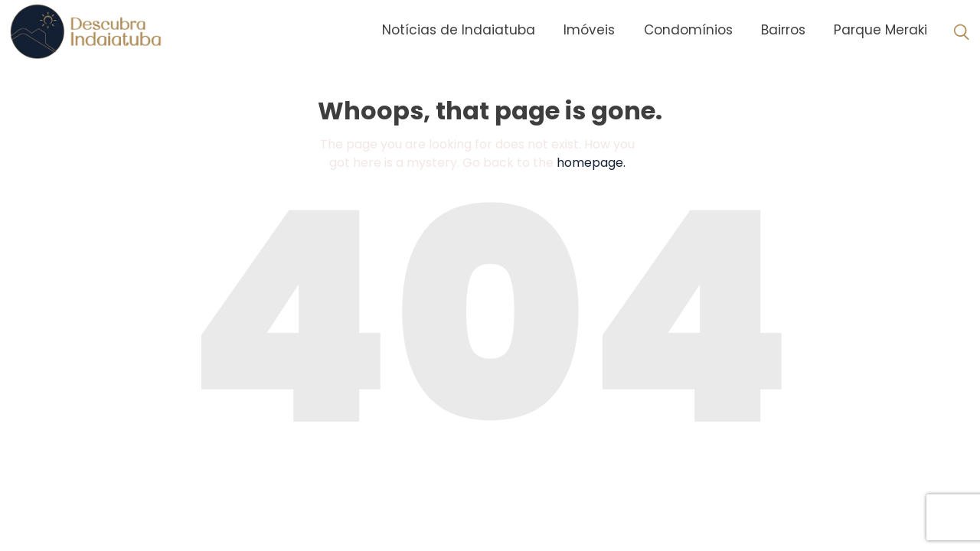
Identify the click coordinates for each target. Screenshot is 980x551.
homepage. (591, 163)
